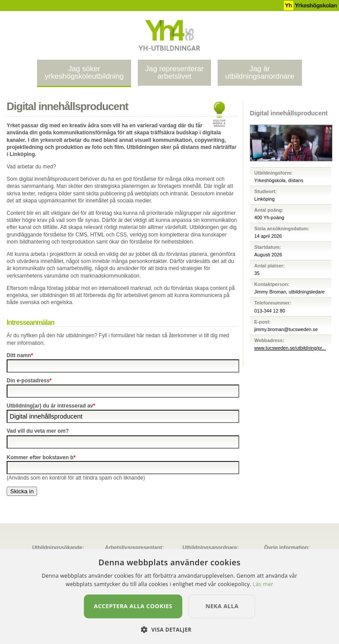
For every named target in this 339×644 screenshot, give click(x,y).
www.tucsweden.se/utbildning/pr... (290, 348)
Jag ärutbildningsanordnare (260, 72)
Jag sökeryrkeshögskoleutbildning (84, 72)
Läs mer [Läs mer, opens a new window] (263, 584)
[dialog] (169, 596)
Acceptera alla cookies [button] (133, 606)
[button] (169, 629)
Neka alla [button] (222, 606)
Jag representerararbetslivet (174, 72)
